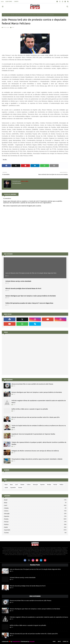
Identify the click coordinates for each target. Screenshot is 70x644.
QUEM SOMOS (9, 2)
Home (54, 641)
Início (2, 2)
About (59, 641)
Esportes (42, 485)
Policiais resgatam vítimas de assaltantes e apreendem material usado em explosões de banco (39, 402)
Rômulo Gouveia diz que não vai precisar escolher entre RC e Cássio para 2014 (36, 417)
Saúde (6, 488)
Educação (35, 485)
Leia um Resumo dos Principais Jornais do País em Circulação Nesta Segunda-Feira (31, 273)
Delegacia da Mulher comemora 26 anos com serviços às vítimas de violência (35, 451)
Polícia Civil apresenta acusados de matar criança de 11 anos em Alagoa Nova (29, 303)
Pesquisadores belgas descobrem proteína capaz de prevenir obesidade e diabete (37, 459)
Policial (55, 485)
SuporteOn (13, 488)
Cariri (16, 485)
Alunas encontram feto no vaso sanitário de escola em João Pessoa (32, 384)
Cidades (22, 485)
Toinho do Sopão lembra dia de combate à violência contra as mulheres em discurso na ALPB (39, 427)
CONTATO (16, 2)
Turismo (20, 488)
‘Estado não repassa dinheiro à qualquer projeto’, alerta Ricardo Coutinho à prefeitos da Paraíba (39, 443)
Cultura (29, 485)
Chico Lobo (6, 27)
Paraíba (13, 15)
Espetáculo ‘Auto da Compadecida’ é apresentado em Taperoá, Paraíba (33, 434)
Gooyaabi (32, 641)
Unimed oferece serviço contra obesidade (18, 281)
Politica (61, 485)
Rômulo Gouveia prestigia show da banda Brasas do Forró (23, 288)
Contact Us (65, 641)
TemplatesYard (16, 641)
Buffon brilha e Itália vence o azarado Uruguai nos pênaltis (30, 409)
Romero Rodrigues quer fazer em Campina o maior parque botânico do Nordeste (31, 296)
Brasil (6, 485)
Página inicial (6, 15)
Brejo (11, 485)
